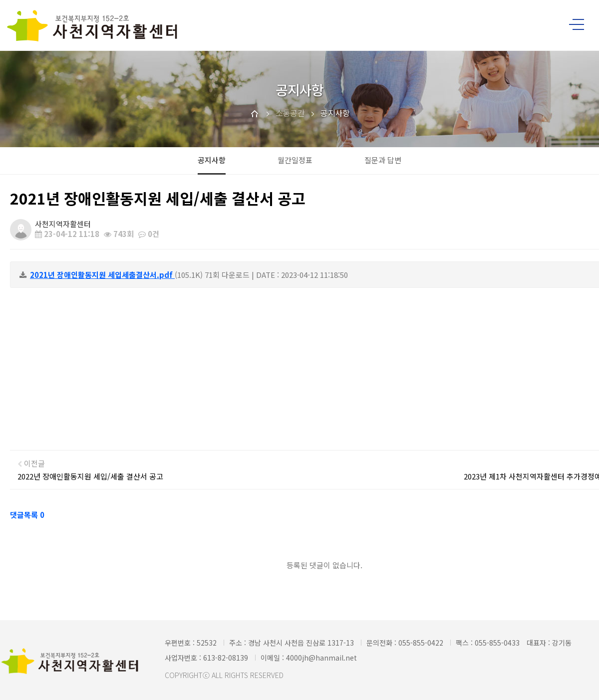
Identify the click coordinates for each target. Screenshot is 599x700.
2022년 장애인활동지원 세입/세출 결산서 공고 (90, 476)
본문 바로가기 (0, 0)
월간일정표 (295, 160)
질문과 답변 (383, 160)
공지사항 (212, 160)
